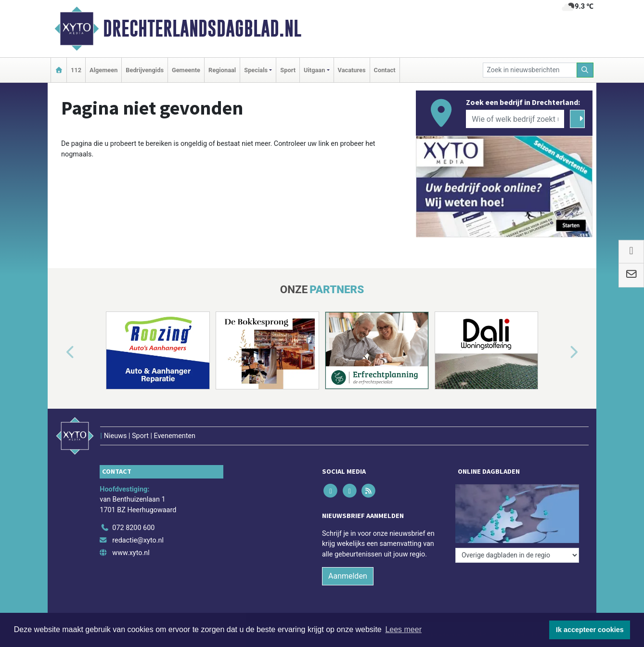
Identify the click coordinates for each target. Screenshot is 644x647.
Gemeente (186, 70)
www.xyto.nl (131, 553)
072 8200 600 (133, 528)
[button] (59, 352)
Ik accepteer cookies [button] (590, 630)
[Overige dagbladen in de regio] (517, 555)
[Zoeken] (585, 70)
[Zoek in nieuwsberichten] (530, 70)
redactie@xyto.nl (138, 540)
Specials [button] (256, 70)
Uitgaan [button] (314, 70)
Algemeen (103, 70)
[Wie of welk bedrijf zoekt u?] (515, 119)
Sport (288, 70)
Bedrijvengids (145, 70)
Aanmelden (348, 576)
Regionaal (222, 70)
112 (76, 70)
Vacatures (352, 70)
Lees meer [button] (403, 629)
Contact (385, 70)
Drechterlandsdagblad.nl (202, 28)
